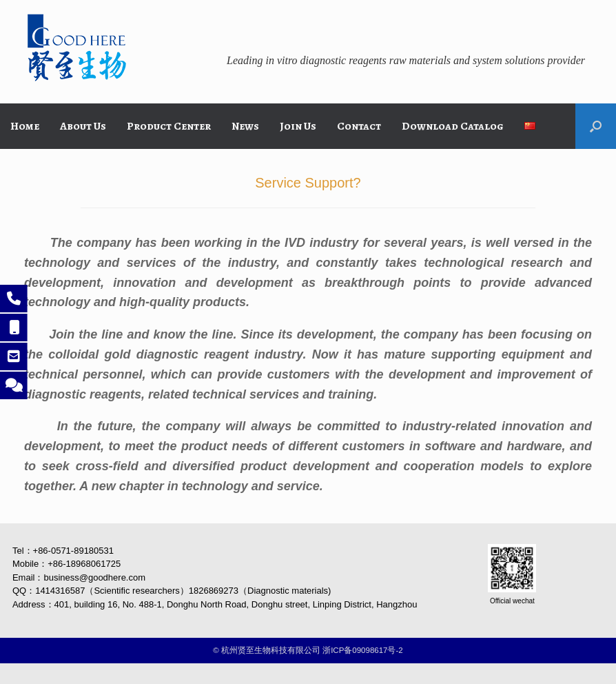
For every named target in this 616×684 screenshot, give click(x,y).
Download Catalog (453, 126)
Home (25, 126)
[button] (596, 126)
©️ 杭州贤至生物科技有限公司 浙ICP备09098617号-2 (308, 650)
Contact (359, 126)
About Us (83, 126)
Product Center (169, 126)
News (245, 126)
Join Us (298, 126)
